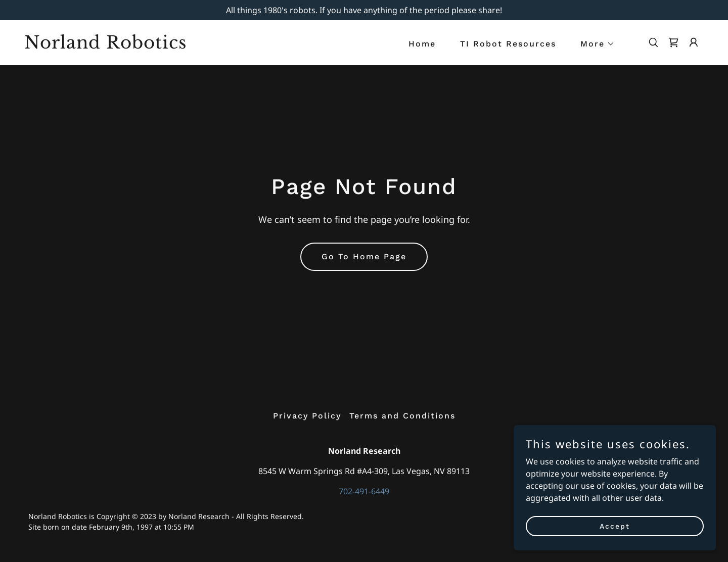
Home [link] (422, 44)
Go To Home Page (364, 256)
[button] (594, 44)
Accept (615, 526)
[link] (119, 45)
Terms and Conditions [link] (402, 416)
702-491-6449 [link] (364, 491)
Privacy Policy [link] (307, 416)
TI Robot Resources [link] (508, 44)
